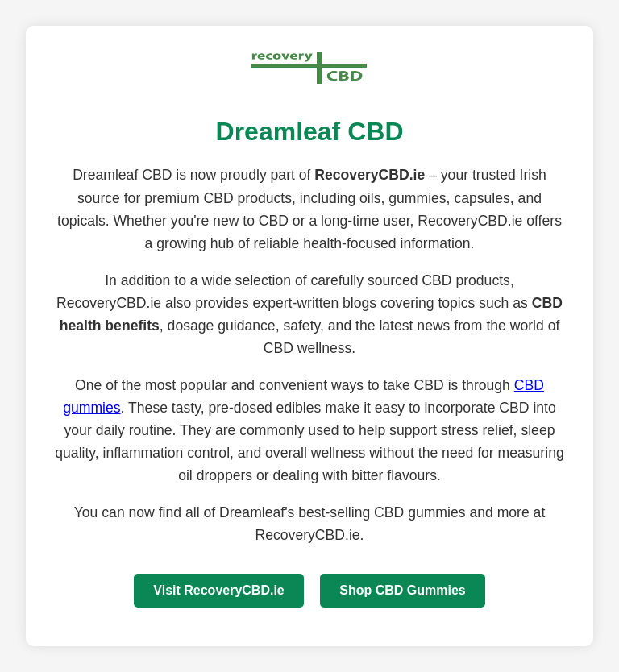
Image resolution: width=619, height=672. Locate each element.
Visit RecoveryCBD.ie (218, 590)
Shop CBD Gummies (402, 590)
